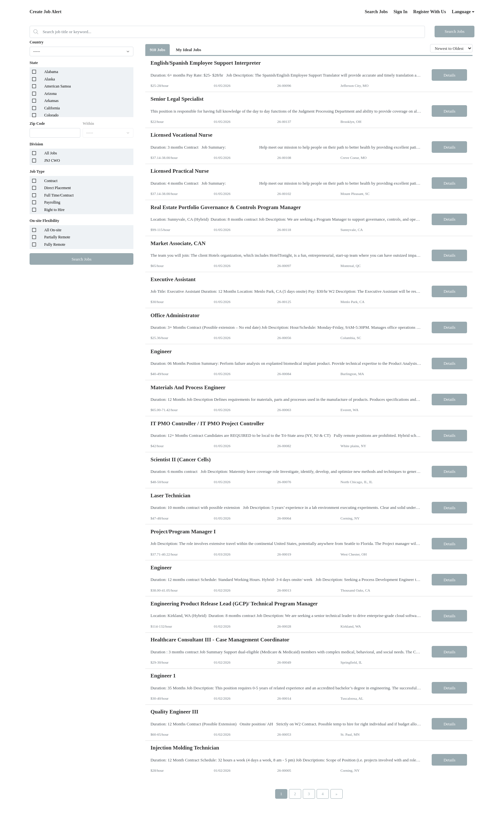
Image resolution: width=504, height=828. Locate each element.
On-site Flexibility (44, 221)
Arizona (50, 94)
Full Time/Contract (59, 195)
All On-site (53, 230)
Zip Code (37, 124)
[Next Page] (337, 794)
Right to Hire (54, 210)
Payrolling (52, 202)
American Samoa (57, 86)
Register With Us (430, 12)
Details (450, 75)
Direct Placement (57, 188)
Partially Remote (57, 237)
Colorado (51, 115)
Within (88, 124)
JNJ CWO (52, 161)
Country (36, 42)
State (34, 63)
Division (36, 144)
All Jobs (50, 153)
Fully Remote (55, 244)
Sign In (400, 12)
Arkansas (51, 101)
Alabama (51, 72)
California (52, 108)
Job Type (37, 171)
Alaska (49, 79)
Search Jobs (376, 12)
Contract (51, 181)
